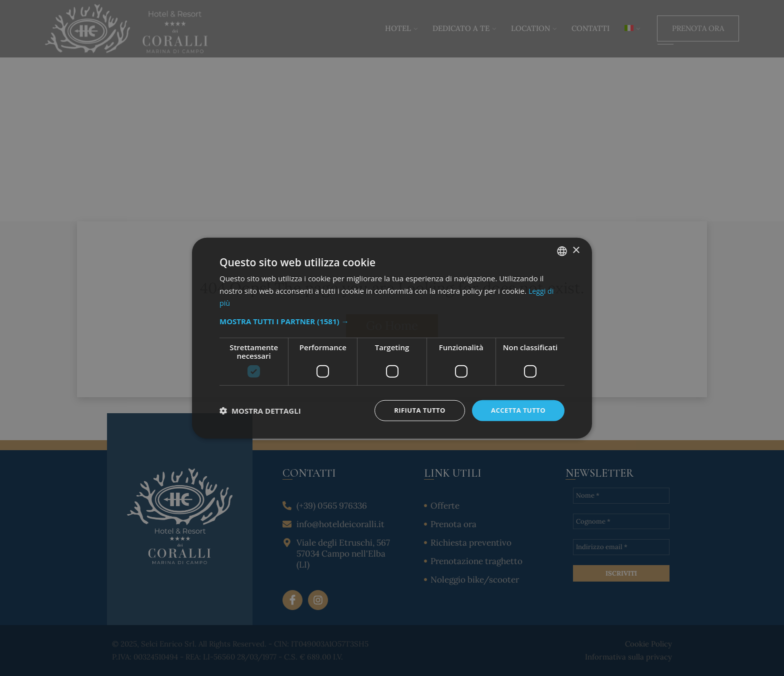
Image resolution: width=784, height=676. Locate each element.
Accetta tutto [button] (516, 410)
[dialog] (392, 338)
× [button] (576, 250)
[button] (392, 320)
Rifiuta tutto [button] (414, 410)
